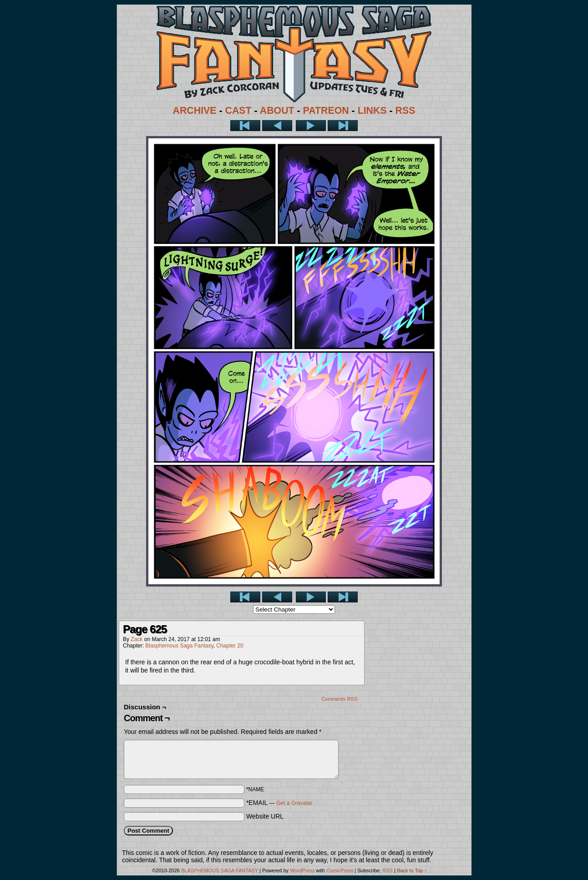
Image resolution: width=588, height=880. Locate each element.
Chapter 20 (230, 646)
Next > (311, 126)
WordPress (302, 870)
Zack (137, 639)
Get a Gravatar (294, 803)
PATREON (326, 111)
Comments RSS (339, 699)
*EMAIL (279, 803)
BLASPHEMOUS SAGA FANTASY (220, 870)
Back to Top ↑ (412, 870)
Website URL (265, 816)
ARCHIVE (195, 111)
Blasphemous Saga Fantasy (179, 646)
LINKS (372, 111)
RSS (406, 111)
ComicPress (340, 870)
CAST (238, 111)
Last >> (343, 126)
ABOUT (277, 111)
